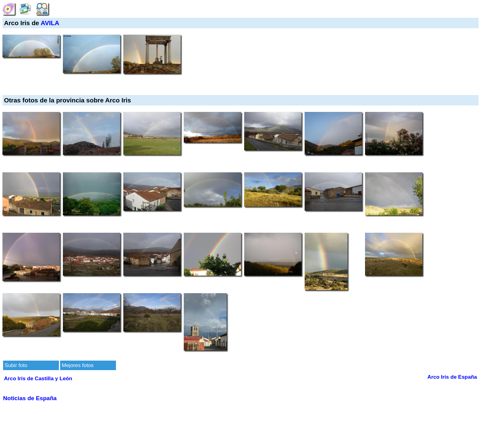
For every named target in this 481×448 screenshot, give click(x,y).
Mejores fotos (78, 365)
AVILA (50, 23)
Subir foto (16, 365)
